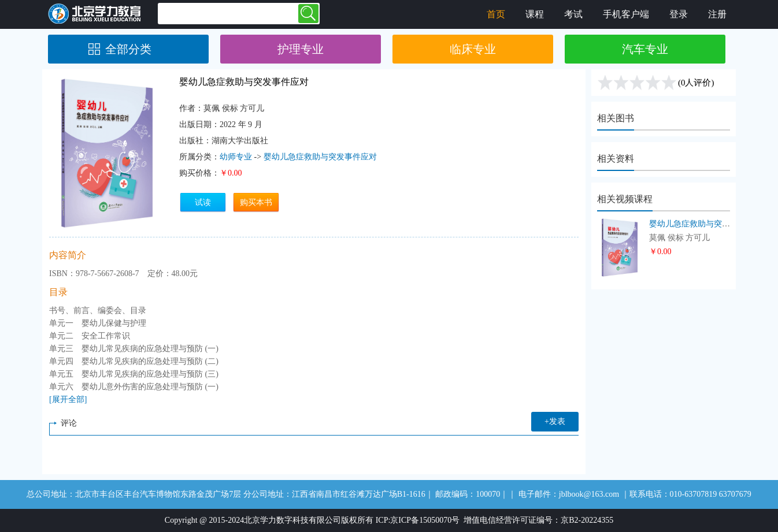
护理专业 (301, 49)
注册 (717, 14)
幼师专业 (236, 157)
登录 (679, 14)
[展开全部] (68, 399)
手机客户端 (626, 14)
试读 (203, 202)
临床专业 (473, 49)
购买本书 (256, 202)
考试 (573, 14)
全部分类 (128, 49)
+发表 (555, 421)
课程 (535, 14)
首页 (496, 14)
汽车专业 (645, 49)
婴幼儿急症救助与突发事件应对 (320, 157)
